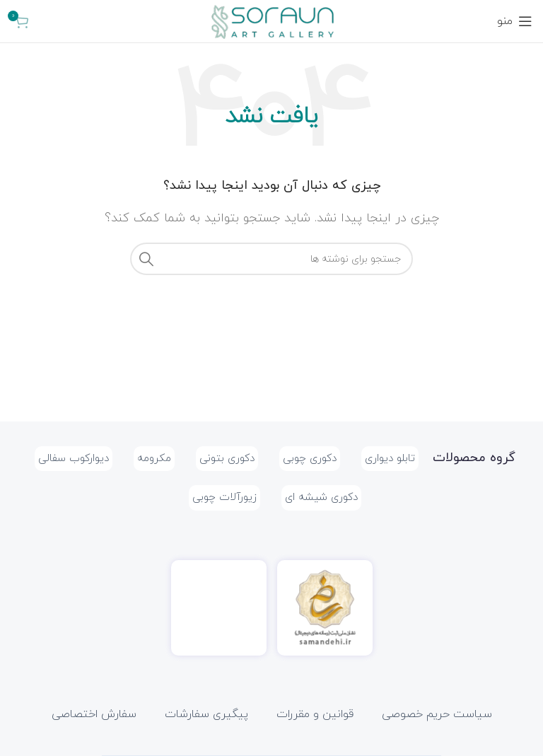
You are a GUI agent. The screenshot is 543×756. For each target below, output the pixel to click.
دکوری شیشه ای (321, 498)
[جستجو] (271, 259)
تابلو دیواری (390, 459)
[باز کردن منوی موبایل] (515, 21)
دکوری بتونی (227, 459)
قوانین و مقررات (315, 714)
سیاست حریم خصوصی (437, 714)
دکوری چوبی (310, 459)
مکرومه (154, 459)
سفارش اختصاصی (94, 714)
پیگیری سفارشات (206, 714)
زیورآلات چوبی (224, 498)
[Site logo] (271, 21)
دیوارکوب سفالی (74, 459)
